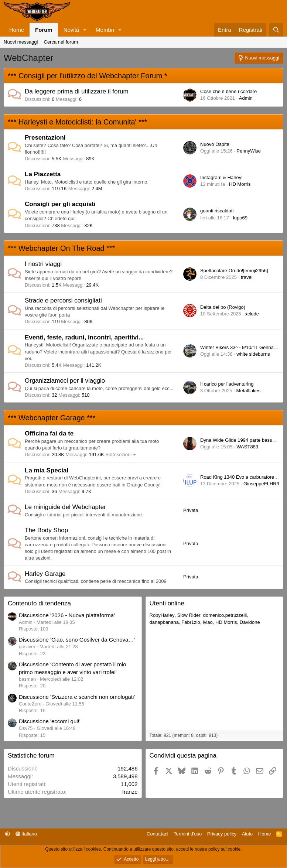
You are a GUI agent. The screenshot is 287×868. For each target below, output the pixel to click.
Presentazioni (45, 138)
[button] (85, 30)
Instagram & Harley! (221, 177)
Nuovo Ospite (215, 144)
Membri (105, 30)
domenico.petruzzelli (225, 615)
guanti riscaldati (217, 211)
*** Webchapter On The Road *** (61, 248)
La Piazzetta (43, 174)
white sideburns (253, 354)
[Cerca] (276, 30)
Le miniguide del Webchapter (65, 507)
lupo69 (240, 218)
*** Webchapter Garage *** (52, 418)
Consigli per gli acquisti (60, 204)
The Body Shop (46, 530)
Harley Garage (45, 574)
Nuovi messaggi (21, 42)
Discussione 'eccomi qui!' (50, 721)
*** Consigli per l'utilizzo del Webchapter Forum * (87, 76)
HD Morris (240, 184)
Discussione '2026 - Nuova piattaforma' (67, 615)
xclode (252, 314)
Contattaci (158, 834)
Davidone (250, 622)
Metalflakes (249, 391)
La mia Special (47, 470)
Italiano (26, 834)
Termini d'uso (188, 834)
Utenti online (167, 603)
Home (17, 30)
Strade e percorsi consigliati (63, 300)
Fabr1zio (191, 622)
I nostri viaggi (43, 264)
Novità (71, 30)
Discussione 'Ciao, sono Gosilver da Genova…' (77, 640)
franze (130, 792)
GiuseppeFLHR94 (263, 484)
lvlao (208, 622)
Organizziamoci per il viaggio (65, 381)
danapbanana (164, 622)
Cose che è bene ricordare (228, 91)
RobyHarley (162, 615)
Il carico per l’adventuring (227, 384)
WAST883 (247, 447)
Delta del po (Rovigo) (223, 307)
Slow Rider (189, 615)
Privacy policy (222, 834)
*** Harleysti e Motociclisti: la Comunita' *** (77, 122)
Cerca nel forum (61, 42)
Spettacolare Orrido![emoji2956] (234, 271)
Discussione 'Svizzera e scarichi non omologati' (77, 697)
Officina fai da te (49, 433)
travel (247, 277)
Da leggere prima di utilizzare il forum (77, 91)
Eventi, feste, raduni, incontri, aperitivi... (84, 337)
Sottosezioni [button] (118, 454)
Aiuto (247, 834)
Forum (44, 30)
